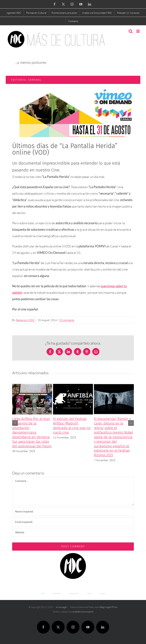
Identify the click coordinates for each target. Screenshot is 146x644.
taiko (89, 593)
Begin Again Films (109, 607)
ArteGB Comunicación (83, 612)
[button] (15, 423)
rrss (43, 593)
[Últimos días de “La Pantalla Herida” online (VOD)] (73, 112)
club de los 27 (74, 593)
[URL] (73, 532)
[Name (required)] (73, 512)
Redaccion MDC (25, 320)
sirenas (102, 593)
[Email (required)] (73, 522)
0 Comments (67, 320)
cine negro (56, 593)
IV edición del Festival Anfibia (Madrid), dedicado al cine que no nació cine (72, 426)
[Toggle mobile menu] (138, 31)
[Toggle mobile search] (131, 31)
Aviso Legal (61, 607)
